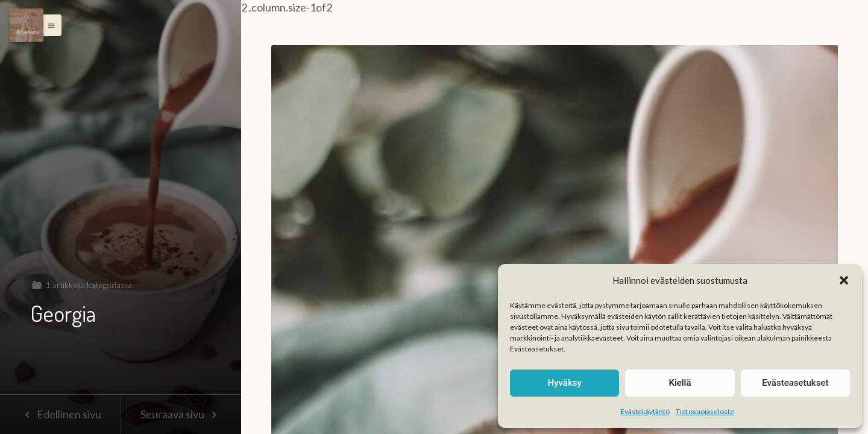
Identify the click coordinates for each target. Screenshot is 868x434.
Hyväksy (565, 383)
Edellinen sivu (60, 414)
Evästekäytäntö (645, 411)
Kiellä (680, 383)
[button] (844, 280)
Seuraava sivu (181, 414)
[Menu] (27, 25)
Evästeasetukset (795, 383)
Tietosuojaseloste (705, 411)
